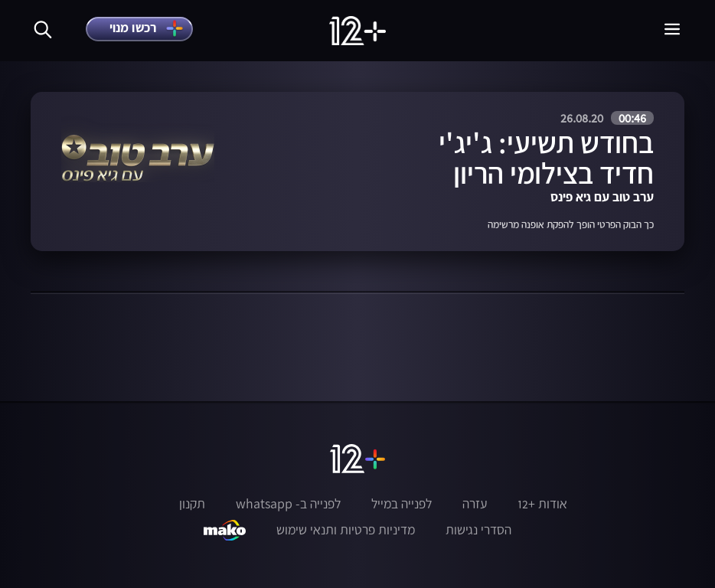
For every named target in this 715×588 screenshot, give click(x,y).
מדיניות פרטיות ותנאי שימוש (346, 530)
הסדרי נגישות (478, 530)
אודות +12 (542, 504)
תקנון (192, 504)
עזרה (475, 504)
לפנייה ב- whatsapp (288, 504)
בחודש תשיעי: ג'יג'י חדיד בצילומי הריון (546, 158)
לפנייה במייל (402, 504)
